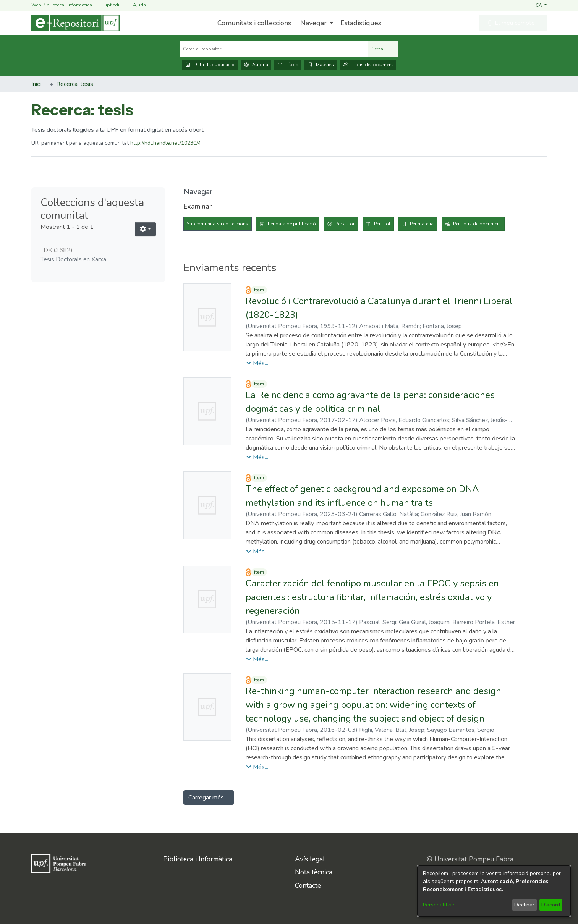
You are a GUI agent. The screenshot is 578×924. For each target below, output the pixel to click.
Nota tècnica (314, 872)
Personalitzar (439, 905)
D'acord (551, 905)
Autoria (256, 65)
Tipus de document (368, 65)
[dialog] (494, 891)
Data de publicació (210, 65)
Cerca (383, 49)
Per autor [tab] (345, 224)
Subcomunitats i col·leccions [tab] (218, 224)
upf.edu (108, 5)
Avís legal (310, 859)
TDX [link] (57, 250)
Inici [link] (36, 84)
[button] (541, 5)
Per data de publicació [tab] (292, 224)
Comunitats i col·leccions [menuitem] (254, 23)
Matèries (321, 65)
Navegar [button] (313, 23)
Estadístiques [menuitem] (361, 23)
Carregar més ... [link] (209, 798)
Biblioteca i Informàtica (198, 859)
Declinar (524, 905)
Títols (288, 65)
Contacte (308, 885)
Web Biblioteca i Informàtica (62, 5)
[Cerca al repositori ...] (274, 49)
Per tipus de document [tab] (477, 224)
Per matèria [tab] (422, 224)
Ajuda (135, 5)
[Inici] (75, 23)
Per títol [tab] (382, 224)
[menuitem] (316, 23)
